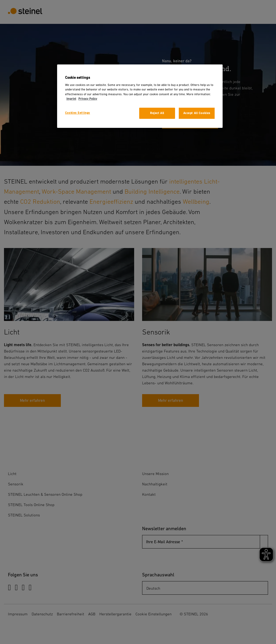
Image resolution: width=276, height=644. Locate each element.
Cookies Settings (78, 113)
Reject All (157, 113)
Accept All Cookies (197, 113)
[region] (140, 96)
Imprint (71, 99)
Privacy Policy (88, 99)
